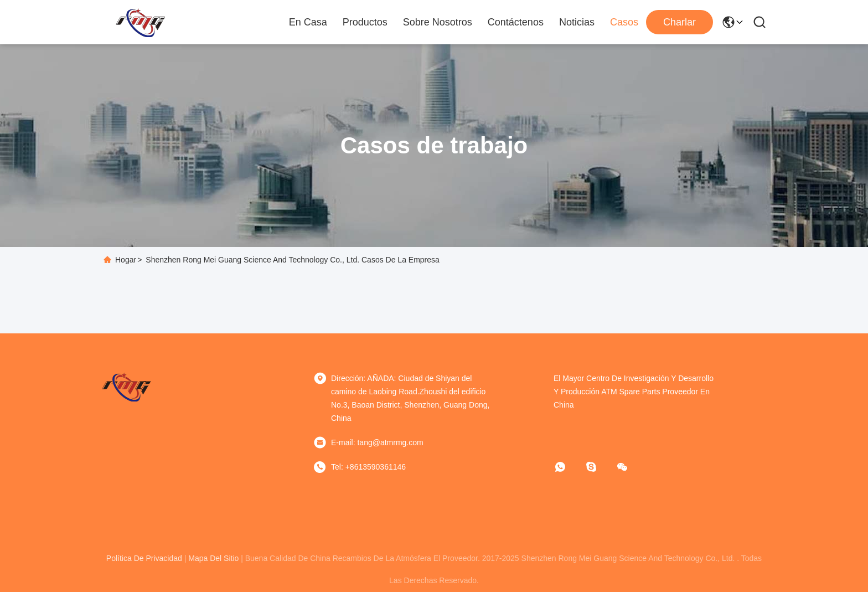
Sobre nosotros (438, 22)
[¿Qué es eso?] (568, 467)
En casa (308, 22)
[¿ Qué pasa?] (599, 467)
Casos (624, 22)
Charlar (680, 22)
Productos (365, 22)
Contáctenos (516, 22)
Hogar (126, 260)
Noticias (577, 22)
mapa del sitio (213, 558)
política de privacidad (144, 558)
